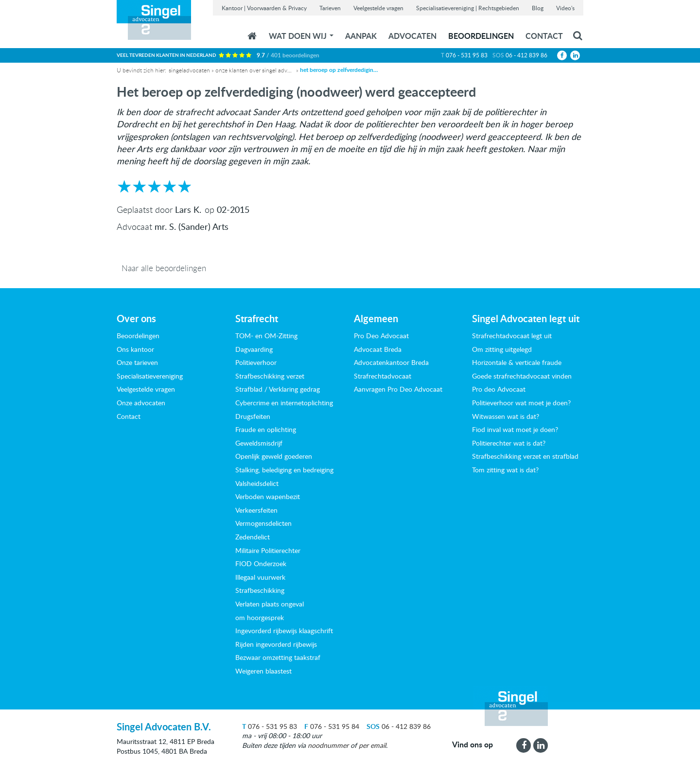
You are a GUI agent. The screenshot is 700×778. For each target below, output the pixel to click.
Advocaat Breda (378, 349)
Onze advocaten (141, 403)
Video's (565, 8)
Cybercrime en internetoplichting (284, 403)
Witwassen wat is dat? (506, 416)
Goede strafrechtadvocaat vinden (522, 376)
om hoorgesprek (260, 617)
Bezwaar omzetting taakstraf (278, 657)
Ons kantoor (135, 349)
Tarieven (330, 8)
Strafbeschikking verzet (270, 376)
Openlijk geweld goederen (274, 456)
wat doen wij (301, 36)
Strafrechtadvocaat (383, 376)
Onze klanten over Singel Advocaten (254, 70)
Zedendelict (253, 537)
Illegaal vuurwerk (260, 577)
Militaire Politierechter (268, 550)
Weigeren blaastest (263, 671)
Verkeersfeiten (256, 510)
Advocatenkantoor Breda (391, 362)
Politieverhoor (256, 362)
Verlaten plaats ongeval (270, 604)
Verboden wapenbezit (268, 496)
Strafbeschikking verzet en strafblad (525, 456)
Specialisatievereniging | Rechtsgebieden (468, 8)
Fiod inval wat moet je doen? (515, 429)
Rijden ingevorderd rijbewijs (276, 644)
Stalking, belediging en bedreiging (284, 470)
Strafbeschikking (260, 590)
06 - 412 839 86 (526, 55)
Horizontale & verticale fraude (517, 362)
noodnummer (328, 745)
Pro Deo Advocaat (381, 336)
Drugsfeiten (253, 416)
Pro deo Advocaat (499, 389)
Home (252, 36)
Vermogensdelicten (263, 523)
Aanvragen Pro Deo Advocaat (398, 389)
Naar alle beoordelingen (164, 268)
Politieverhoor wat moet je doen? (521, 403)
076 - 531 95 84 (332, 726)
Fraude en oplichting (266, 429)
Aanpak (361, 36)
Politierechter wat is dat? (509, 443)
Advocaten (412, 36)
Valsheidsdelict (257, 483)
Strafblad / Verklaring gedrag (278, 389)
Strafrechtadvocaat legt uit (512, 336)
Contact (544, 36)
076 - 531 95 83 (467, 55)
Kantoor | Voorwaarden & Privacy (264, 8)
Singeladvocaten (189, 70)
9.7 (288, 55)
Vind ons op (472, 744)
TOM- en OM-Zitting (266, 336)
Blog (538, 8)
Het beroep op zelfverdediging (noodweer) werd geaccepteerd (339, 70)
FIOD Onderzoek (261, 563)
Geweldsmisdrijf (259, 443)
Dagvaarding (254, 349)
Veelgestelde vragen (378, 8)
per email (372, 745)
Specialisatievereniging (150, 376)
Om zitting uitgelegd (502, 349)
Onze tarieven (137, 362)
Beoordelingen (481, 36)
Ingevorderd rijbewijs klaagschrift (284, 631)
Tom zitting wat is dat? (505, 470)
